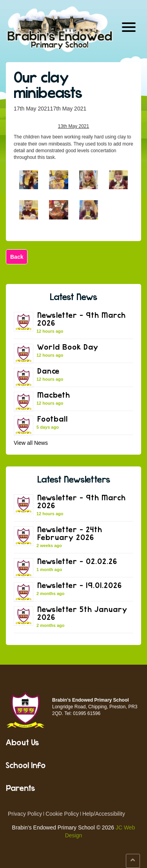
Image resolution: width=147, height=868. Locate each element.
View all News (31, 443)
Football (53, 419)
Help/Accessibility (104, 814)
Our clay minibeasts (48, 85)
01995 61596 (87, 713)
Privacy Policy (25, 814)
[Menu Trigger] (129, 27)
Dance (48, 371)
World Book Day (68, 347)
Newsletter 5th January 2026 (82, 613)
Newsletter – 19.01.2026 (80, 585)
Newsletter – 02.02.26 (77, 561)
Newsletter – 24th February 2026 (70, 533)
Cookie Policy (62, 814)
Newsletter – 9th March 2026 (82, 319)
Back (17, 257)
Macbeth (54, 395)
